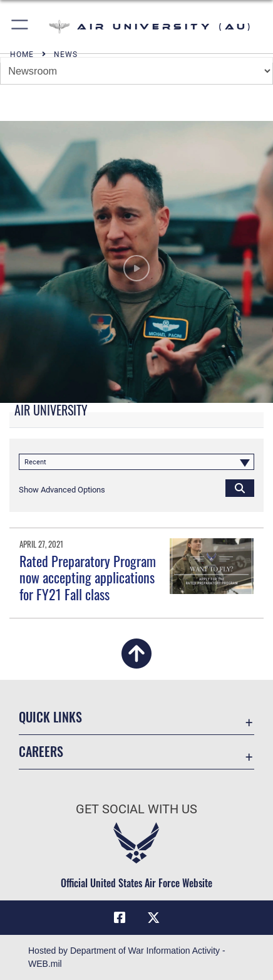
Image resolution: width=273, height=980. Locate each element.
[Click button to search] (240, 487)
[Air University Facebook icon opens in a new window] (120, 918)
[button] (20, 27)
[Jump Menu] (136, 71)
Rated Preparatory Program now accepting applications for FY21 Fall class (88, 577)
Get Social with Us (136, 809)
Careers (41, 752)
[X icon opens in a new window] (153, 918)
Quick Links (50, 717)
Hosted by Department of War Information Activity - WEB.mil (127, 957)
